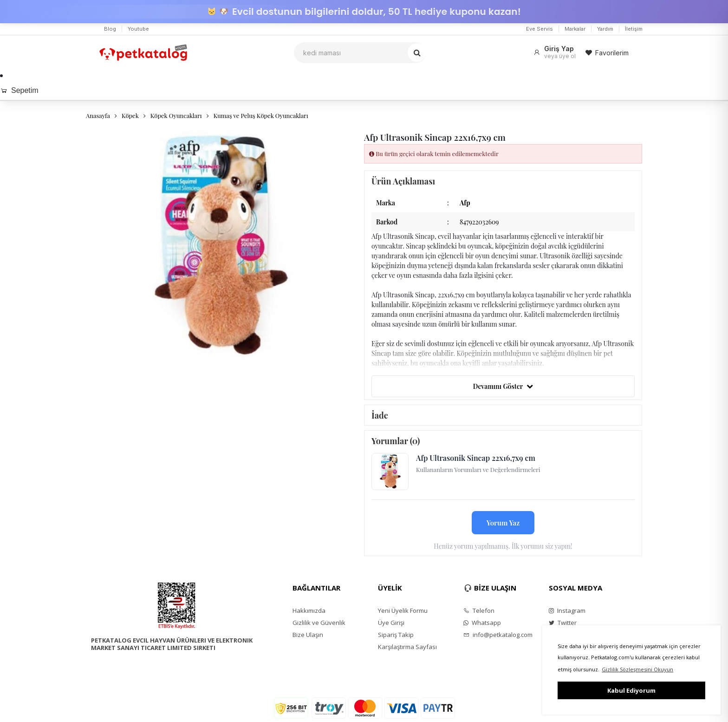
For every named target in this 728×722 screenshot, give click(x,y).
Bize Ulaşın (308, 635)
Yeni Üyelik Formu (403, 610)
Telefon (479, 610)
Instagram (567, 610)
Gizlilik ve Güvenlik (319, 623)
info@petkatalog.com (498, 635)
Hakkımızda (309, 610)
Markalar (575, 29)
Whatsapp (482, 623)
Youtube (138, 29)
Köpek (130, 115)
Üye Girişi (391, 623)
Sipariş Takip (396, 635)
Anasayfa (98, 115)
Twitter (563, 623)
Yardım (605, 29)
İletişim (634, 29)
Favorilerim (607, 53)
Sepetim (19, 90)
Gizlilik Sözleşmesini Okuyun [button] (637, 669)
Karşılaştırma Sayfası (407, 647)
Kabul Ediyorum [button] (631, 690)
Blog (110, 29)
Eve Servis (539, 29)
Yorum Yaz (503, 523)
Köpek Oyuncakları (176, 115)
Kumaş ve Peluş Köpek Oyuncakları (261, 115)
